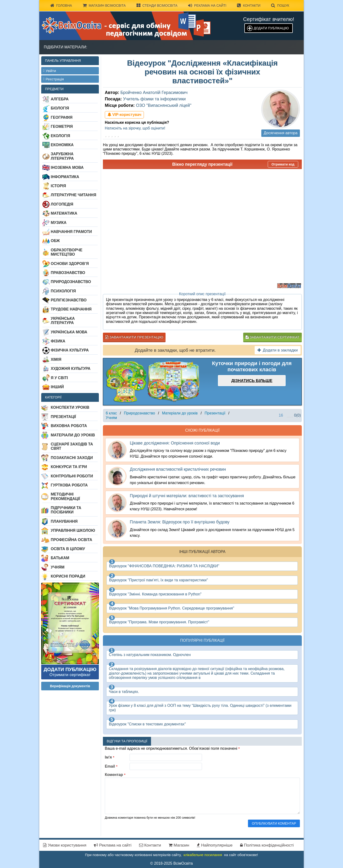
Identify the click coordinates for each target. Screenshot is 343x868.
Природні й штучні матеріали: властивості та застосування (187, 496)
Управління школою (73, 530)
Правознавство (68, 273)
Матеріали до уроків (73, 435)
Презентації (63, 417)
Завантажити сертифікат (272, 337)
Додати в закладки (278, 350)
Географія (62, 117)
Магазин (179, 845)
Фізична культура (70, 350)
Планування (64, 521)
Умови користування (65, 845)
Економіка (62, 145)
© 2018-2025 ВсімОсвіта (172, 863)
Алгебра (60, 99)
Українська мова (69, 332)
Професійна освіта (71, 540)
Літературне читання (73, 195)
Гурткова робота (69, 485)
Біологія (60, 108)
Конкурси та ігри (69, 467)
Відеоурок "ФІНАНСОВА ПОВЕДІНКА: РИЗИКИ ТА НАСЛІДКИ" (164, 566)
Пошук (280, 5)
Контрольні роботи (72, 476)
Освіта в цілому (68, 549)
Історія (58, 186)
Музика (59, 223)
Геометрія (62, 127)
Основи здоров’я (70, 264)
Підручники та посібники (66, 510)
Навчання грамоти (71, 232)
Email (111, 766)
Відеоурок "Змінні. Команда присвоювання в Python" (155, 594)
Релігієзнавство (69, 300)
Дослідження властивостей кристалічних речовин (178, 469)
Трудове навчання (71, 309)
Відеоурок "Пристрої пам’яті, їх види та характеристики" (159, 580)
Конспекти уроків (70, 407)
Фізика (58, 341)
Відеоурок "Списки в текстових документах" (147, 724)
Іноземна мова (67, 168)
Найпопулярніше (215, 845)
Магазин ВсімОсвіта (104, 5)
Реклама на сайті (207, 5)
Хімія (56, 359)
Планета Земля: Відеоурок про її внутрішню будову (180, 522)
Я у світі (59, 378)
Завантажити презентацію (134, 337)
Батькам (60, 558)
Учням (58, 567)
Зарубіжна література (62, 156)
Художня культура (71, 369)
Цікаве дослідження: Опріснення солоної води (175, 443)
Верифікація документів (70, 686)
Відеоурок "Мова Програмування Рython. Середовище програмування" (172, 608)
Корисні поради (68, 576)
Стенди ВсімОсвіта (157, 5)
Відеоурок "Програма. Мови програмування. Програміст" (159, 622)
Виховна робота (69, 426)
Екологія (60, 136)
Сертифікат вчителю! (269, 19)
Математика (64, 213)
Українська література (63, 321)
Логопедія (62, 204)
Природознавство (71, 282)
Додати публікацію (271, 28)
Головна (61, 5)
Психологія (63, 291)
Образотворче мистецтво (67, 252)
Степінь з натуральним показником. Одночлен (150, 655)
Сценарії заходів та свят (72, 446)
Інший (57, 387)
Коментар (115, 775)
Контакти (249, 5)
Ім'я (110, 757)
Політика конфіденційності (267, 845)
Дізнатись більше (252, 381)
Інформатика (65, 177)
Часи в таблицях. (124, 692)
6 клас (111, 413)
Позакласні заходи (72, 458)
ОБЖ (55, 241)
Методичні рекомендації (65, 496)
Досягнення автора (281, 133)
